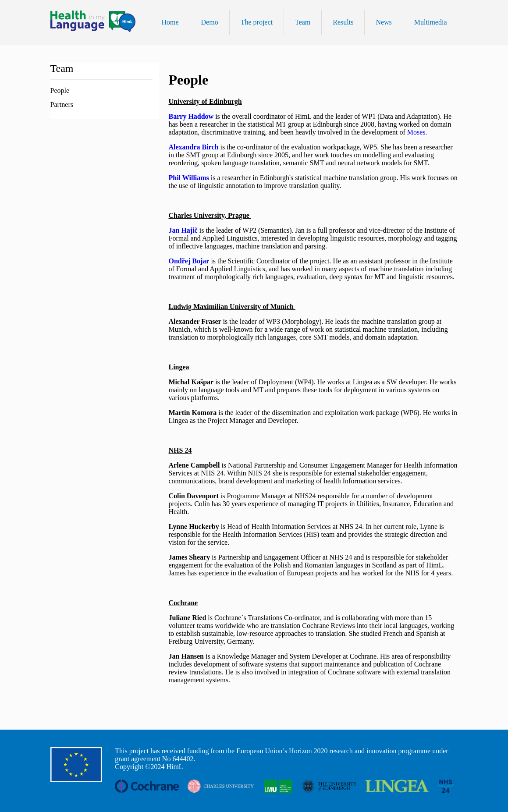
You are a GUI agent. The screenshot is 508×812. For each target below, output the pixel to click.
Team (303, 22)
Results (343, 22)
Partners (62, 105)
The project (257, 22)
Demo (210, 22)
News (384, 22)
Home (170, 22)
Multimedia (431, 22)
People (60, 90)
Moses (416, 132)
